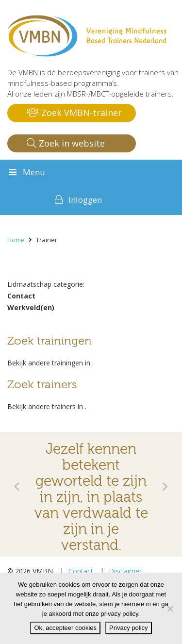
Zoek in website (66, 143)
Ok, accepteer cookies (65, 628)
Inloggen (85, 200)
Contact (81, 571)
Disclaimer (125, 571)
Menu (26, 172)
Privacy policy (128, 628)
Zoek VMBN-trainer (74, 113)
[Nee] (170, 609)
